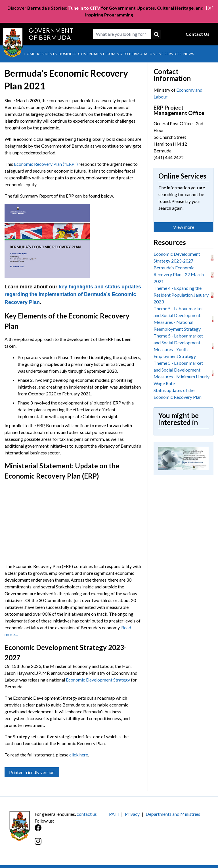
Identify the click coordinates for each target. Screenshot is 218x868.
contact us (87, 814)
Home (30, 54)
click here (79, 755)
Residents (47, 54)
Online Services (166, 54)
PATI (114, 814)
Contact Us (198, 34)
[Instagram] (72, 844)
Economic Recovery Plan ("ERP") (46, 164)
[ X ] (210, 8)
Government (91, 54)
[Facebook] (72, 831)
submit (156, 34)
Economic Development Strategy (98, 680)
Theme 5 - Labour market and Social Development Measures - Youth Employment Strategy (178, 346)
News (189, 54)
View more (184, 227)
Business (68, 54)
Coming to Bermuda (127, 54)
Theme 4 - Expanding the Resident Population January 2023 (181, 295)
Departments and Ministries (173, 814)
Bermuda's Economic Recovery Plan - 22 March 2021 (179, 274)
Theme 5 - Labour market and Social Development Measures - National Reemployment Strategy (178, 319)
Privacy (132, 814)
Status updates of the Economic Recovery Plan (178, 394)
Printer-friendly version (32, 772)
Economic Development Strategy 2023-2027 (177, 257)
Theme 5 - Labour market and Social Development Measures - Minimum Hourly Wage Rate (182, 373)
